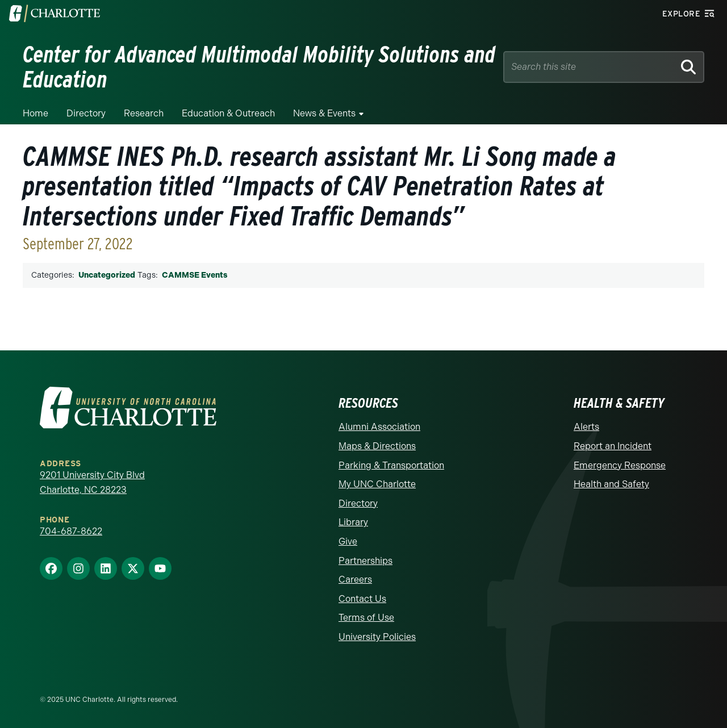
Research (144, 113)
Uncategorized (107, 275)
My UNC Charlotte (377, 484)
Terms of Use (366, 618)
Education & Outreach (228, 113)
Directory (86, 113)
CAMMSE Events (195, 275)
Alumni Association (379, 427)
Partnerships (365, 561)
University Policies (377, 637)
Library (353, 522)
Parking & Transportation (391, 465)
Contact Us (362, 599)
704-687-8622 (71, 531)
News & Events (324, 113)
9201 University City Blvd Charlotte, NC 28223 (92, 482)
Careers (355, 580)
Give (348, 541)
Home (35, 113)
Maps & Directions (377, 446)
